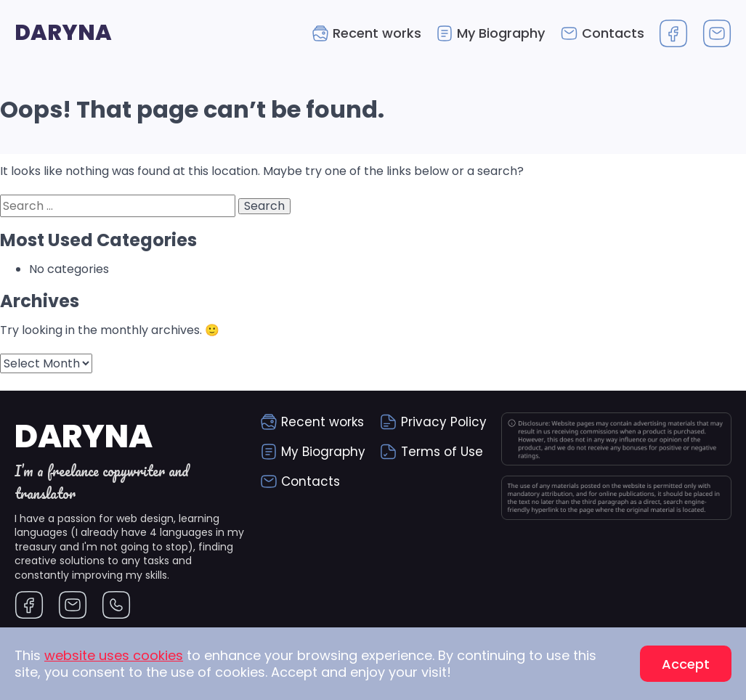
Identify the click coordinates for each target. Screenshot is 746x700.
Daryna (63, 33)
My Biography (501, 33)
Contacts (613, 33)
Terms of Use (442, 452)
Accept (686, 664)
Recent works (377, 33)
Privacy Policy (444, 422)
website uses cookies (114, 655)
